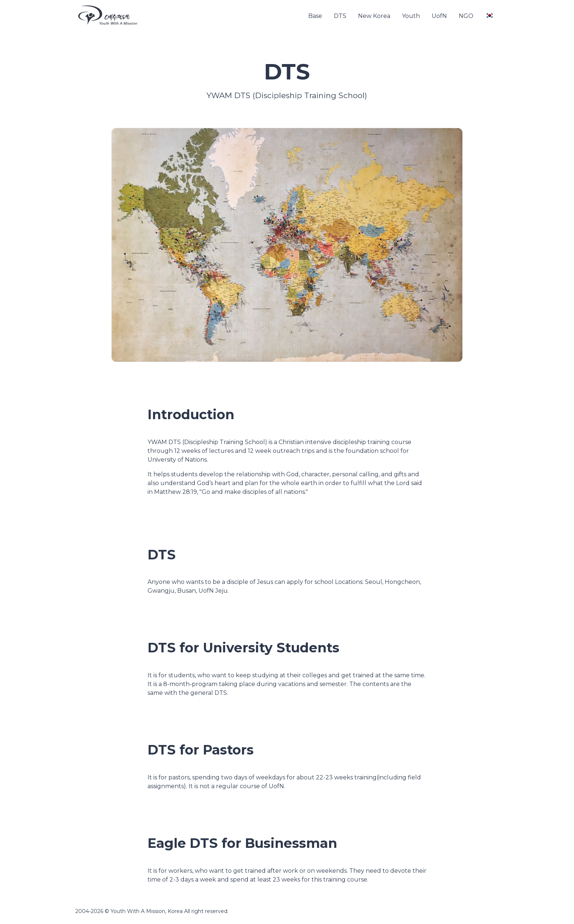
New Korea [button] (374, 16)
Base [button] (315, 16)
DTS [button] (340, 16)
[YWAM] (108, 16)
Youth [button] (411, 16)
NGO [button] (466, 16)
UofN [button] (439, 16)
